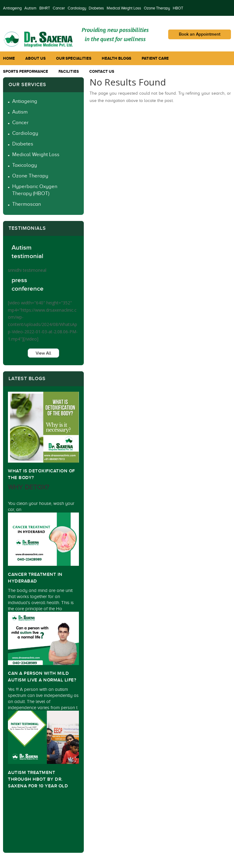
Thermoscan (27, 204)
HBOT (178, 8)
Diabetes (96, 8)
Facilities (69, 71)
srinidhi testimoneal (27, 270)
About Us (35, 58)
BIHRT (45, 8)
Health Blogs (117, 58)
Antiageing (12, 8)
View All (43, 353)
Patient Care (155, 58)
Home (9, 58)
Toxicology (25, 165)
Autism (30, 8)
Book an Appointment (200, 34)
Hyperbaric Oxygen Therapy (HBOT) (35, 190)
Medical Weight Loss (124, 8)
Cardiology (77, 8)
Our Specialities (74, 58)
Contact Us (102, 71)
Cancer (59, 8)
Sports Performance (26, 71)
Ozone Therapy (157, 8)
